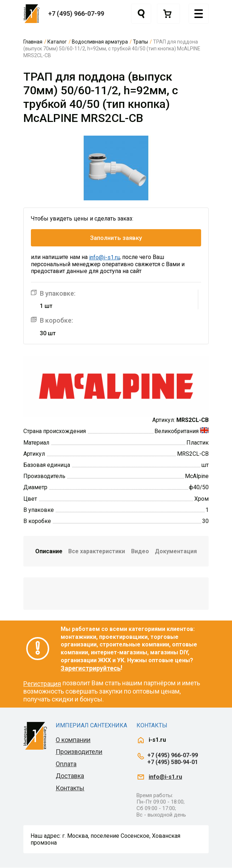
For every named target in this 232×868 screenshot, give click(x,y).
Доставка (70, 776)
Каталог (57, 42)
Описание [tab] (49, 551)
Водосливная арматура (100, 42)
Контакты (70, 788)
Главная (33, 42)
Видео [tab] (140, 551)
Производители (79, 752)
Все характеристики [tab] (97, 551)
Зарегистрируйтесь (91, 668)
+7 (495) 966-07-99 (76, 13)
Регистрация (42, 684)
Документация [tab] (176, 551)
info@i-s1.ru (104, 257)
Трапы (140, 42)
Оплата (66, 764)
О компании (73, 740)
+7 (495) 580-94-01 (173, 762)
